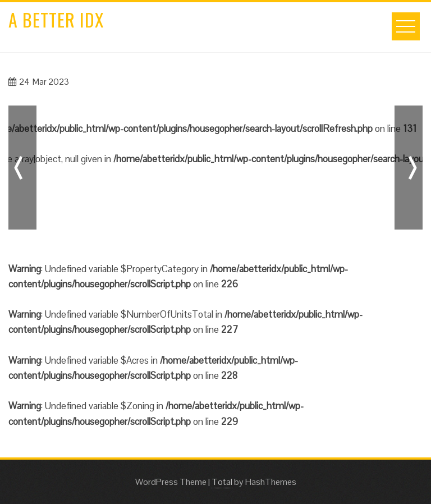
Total (222, 482)
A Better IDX (56, 19)
